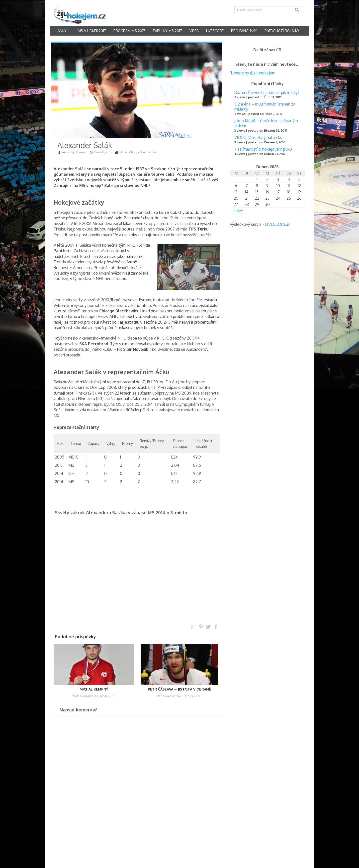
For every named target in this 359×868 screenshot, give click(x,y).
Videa (194, 31)
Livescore (215, 31)
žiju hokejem (79, 152)
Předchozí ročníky (282, 31)
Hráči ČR (127, 152)
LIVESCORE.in (278, 224)
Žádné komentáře (84, 696)
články (60, 31)
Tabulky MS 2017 (167, 31)
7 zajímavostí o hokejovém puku (263, 149)
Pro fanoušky (244, 31)
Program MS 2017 (129, 31)
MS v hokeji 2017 (92, 31)
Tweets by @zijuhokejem (253, 73)
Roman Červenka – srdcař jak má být (267, 92)
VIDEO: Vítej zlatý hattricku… (260, 137)
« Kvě (238, 211)
